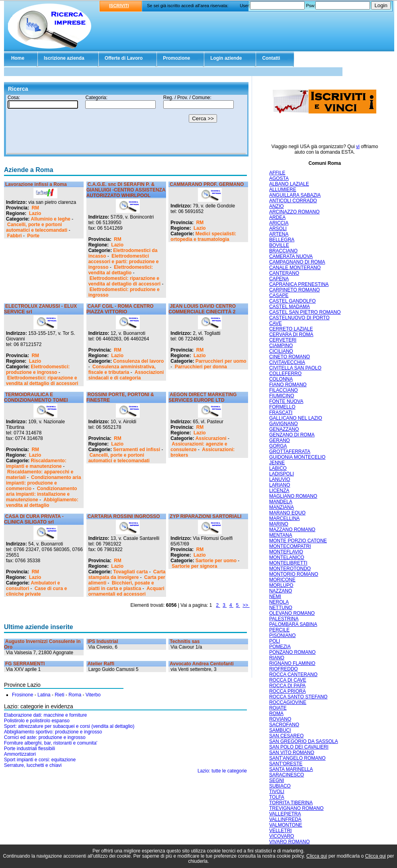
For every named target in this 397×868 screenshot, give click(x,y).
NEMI (275, 596)
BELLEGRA (282, 240)
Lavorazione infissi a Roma (36, 184)
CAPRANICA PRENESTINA (299, 284)
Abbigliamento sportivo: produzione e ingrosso (53, 732)
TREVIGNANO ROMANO (296, 808)
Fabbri (15, 236)
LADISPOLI (282, 474)
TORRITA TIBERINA (291, 803)
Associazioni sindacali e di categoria (126, 375)
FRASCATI (281, 412)
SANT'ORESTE (286, 764)
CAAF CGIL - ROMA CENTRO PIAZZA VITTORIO (120, 309)
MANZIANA (282, 507)
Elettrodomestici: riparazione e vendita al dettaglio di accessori (124, 281)
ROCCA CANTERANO (293, 674)
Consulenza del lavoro (138, 361)
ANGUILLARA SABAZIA (295, 195)
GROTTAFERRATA (290, 452)
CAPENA (279, 279)
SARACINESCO (287, 775)
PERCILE (279, 630)
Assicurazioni (211, 438)
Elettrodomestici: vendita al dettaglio (121, 270)
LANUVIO (280, 479)
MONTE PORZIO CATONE (298, 541)
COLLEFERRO (285, 373)
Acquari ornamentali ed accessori (126, 591)
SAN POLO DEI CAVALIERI (299, 747)
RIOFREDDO (284, 669)
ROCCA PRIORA (287, 691)
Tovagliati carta (130, 572)
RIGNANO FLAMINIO (292, 663)
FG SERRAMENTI (25, 664)
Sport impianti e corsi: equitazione (40, 760)
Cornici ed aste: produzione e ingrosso (45, 737)
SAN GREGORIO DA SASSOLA (304, 741)
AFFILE (277, 173)
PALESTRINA (284, 619)
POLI (275, 641)
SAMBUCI (280, 730)
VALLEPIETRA (285, 814)
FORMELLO (282, 407)
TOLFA (277, 797)
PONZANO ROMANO (292, 652)
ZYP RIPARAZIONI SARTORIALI (205, 516)
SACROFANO (284, 725)
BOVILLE (279, 245)
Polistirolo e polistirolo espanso (37, 721)
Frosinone (22, 695)
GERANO (280, 440)
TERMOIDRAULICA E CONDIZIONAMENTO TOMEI (36, 397)
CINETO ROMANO (289, 357)
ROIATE (278, 708)
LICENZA (279, 491)
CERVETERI (283, 340)
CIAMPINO (281, 346)
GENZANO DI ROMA (292, 435)
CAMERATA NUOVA (291, 256)
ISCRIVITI (119, 6)
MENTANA (281, 535)
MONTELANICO (287, 557)
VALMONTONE (286, 825)
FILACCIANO (284, 390)
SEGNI (277, 780)
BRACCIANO (283, 251)
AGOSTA (279, 178)
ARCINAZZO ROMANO (294, 212)
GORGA (278, 446)
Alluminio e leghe (50, 219)
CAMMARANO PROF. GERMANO (207, 184)
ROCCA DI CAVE (288, 680)
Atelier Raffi (101, 664)
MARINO (279, 524)
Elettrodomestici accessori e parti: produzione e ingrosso (124, 262)
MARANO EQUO (287, 513)
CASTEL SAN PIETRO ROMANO (305, 312)
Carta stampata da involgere (127, 575)
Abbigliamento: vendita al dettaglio (42, 502)
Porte (33, 236)
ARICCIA (279, 223)
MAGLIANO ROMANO (293, 496)
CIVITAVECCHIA (287, 362)
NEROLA (279, 602)
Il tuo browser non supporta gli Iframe (126, 125)
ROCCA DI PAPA (287, 686)
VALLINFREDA (285, 819)
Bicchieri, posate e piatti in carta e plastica (121, 586)
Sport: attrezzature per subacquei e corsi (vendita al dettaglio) (69, 726)
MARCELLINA (285, 518)
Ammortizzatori (20, 754)
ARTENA (279, 234)
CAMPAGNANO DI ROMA (297, 262)
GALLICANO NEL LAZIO (296, 418)
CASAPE (279, 295)
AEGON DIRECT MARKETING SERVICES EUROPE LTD (202, 397)
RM (35, 208)
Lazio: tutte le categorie (222, 771)
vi (358, 147)
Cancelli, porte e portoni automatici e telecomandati (37, 227)
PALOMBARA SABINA (293, 624)
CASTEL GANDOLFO (292, 301)
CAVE (276, 323)
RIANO (277, 658)
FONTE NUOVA (286, 401)
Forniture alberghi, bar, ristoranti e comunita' (51, 743)
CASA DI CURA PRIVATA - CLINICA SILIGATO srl (34, 519)
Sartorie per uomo (216, 561)
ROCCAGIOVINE (288, 702)
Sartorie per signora (194, 566)
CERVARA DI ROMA (291, 334)
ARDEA (277, 217)
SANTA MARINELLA (291, 769)
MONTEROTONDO (290, 569)
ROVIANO (280, 719)
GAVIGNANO (284, 424)
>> (246, 605)
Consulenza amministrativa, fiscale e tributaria (122, 369)
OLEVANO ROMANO (292, 613)
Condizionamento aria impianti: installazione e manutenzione (41, 494)
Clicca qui (317, 856)
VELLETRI (281, 831)
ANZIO (277, 206)
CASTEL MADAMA (289, 307)
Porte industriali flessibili (29, 749)
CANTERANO (284, 273)
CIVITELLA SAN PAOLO (295, 368)
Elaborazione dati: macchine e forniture (45, 715)
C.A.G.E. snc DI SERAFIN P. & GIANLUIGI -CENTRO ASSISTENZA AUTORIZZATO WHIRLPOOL (126, 190)
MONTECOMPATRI (290, 546)
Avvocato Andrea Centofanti (201, 664)
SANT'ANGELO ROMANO (297, 758)
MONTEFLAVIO (286, 552)
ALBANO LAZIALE (289, 184)
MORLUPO (281, 585)
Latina (44, 695)
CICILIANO (281, 351)
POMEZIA (280, 647)
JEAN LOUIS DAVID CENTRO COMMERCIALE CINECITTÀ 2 (202, 309)
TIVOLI (277, 792)
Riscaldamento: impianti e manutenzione (36, 463)
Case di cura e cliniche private (36, 591)
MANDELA (281, 502)
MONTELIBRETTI (288, 563)
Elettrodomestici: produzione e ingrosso (38, 369)
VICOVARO (282, 836)
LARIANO (280, 485)
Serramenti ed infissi (137, 450)
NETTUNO (281, 608)
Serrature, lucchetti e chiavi (33, 765)
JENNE (277, 463)
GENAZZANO (284, 429)
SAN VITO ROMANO (292, 753)
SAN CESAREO (287, 736)
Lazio (35, 213)
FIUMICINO (282, 396)
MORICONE (282, 580)
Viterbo (93, 695)
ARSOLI (278, 229)
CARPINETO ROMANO (294, 290)
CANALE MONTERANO (295, 268)
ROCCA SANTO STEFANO (298, 697)
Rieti (59, 695)
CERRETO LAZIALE (291, 329)
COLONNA (281, 379)
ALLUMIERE (283, 190)
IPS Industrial (103, 641)
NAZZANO (281, 591)
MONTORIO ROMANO (294, 574)
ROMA (276, 714)
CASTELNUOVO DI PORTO (299, 318)
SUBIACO (280, 786)
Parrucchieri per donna (201, 367)
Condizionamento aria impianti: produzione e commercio (43, 483)
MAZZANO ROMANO (292, 530)
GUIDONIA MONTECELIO (297, 457)
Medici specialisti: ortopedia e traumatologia (203, 237)
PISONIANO (283, 635)
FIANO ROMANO (288, 385)
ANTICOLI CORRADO (293, 201)
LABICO (278, 468)
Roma (75, 695)
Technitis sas (185, 641)
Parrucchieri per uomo (221, 361)
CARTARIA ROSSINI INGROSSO (124, 516)
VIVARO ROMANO (289, 842)
